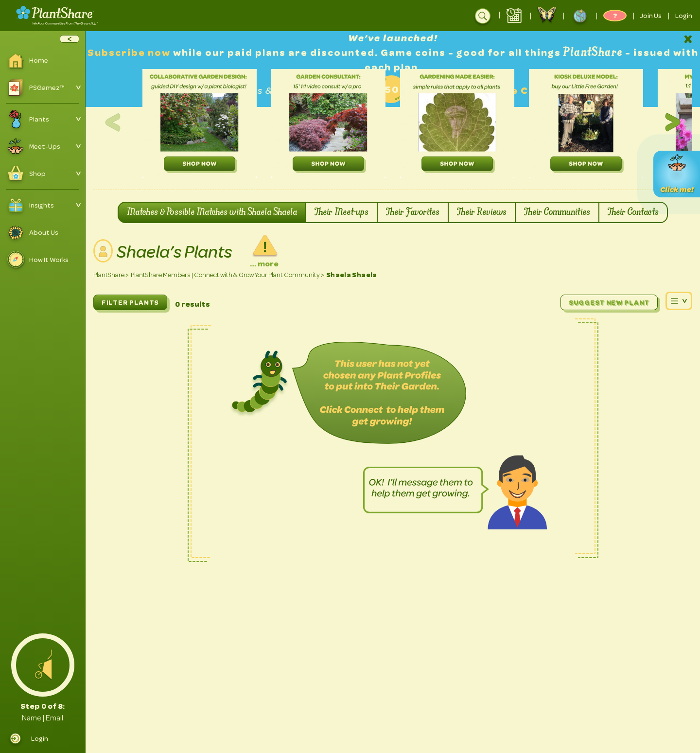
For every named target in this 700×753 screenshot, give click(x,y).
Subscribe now (130, 53)
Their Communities (557, 212)
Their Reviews (482, 212)
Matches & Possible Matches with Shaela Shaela (212, 212)
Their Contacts (633, 212)
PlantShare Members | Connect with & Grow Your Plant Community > (227, 275)
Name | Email (43, 718)
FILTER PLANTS (130, 302)
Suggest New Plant (609, 302)
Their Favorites (413, 212)
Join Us (651, 16)
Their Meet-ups (341, 212)
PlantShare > (111, 275)
